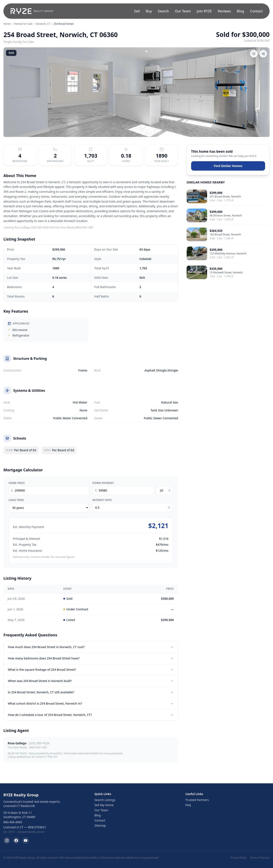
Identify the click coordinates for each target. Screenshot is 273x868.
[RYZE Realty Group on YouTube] (26, 840)
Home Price (17, 483)
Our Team (183, 11)
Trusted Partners (197, 800)
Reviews (224, 11)
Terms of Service (260, 858)
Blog (240, 11)
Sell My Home (104, 805)
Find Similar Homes (228, 166)
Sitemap (100, 825)
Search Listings (105, 800)
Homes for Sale (23, 24)
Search (163, 11)
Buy (149, 11)
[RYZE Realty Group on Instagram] (7, 840)
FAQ (188, 805)
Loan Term (16, 500)
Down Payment (103, 483)
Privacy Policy (238, 858)
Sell (137, 11)
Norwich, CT (43, 24)
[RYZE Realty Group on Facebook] (16, 840)
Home (7, 24)
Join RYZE (204, 11)
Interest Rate (102, 500)
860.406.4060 (13, 822)
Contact (256, 11)
